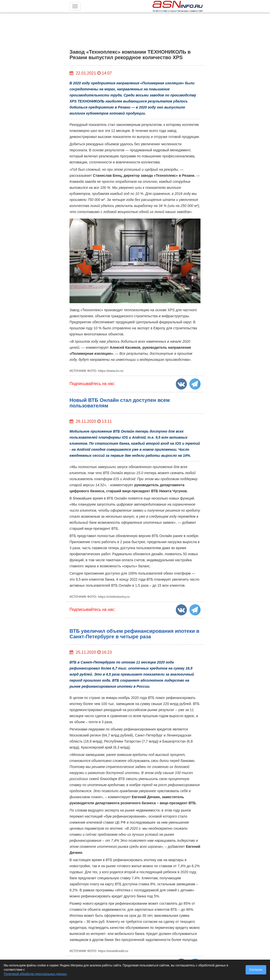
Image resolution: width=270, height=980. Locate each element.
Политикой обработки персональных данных (35, 974)
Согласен (256, 970)
